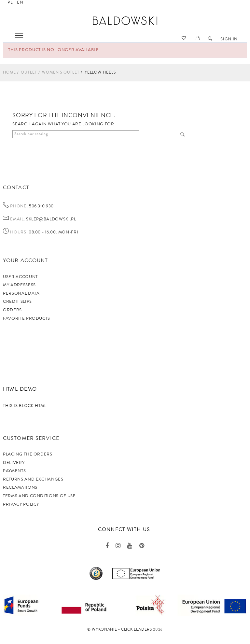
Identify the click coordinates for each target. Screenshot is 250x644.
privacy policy (21, 504)
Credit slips (17, 301)
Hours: (19, 232)
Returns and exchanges (33, 479)
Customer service (31, 438)
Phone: (19, 206)
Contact (16, 188)
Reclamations (20, 487)
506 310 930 (41, 206)
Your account (25, 260)
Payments (14, 471)
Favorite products (27, 318)
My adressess (19, 285)
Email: (17, 219)
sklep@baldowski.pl (50, 219)
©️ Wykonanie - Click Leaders (120, 630)
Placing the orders (28, 454)
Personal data (21, 293)
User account (20, 277)
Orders (12, 310)
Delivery (14, 463)
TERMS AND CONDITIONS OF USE (39, 496)
